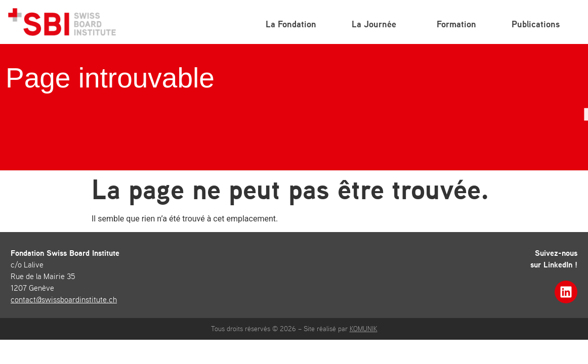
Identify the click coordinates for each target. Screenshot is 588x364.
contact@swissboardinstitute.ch (64, 299)
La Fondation (291, 24)
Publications (538, 24)
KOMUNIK (364, 329)
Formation (456, 24)
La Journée (376, 24)
